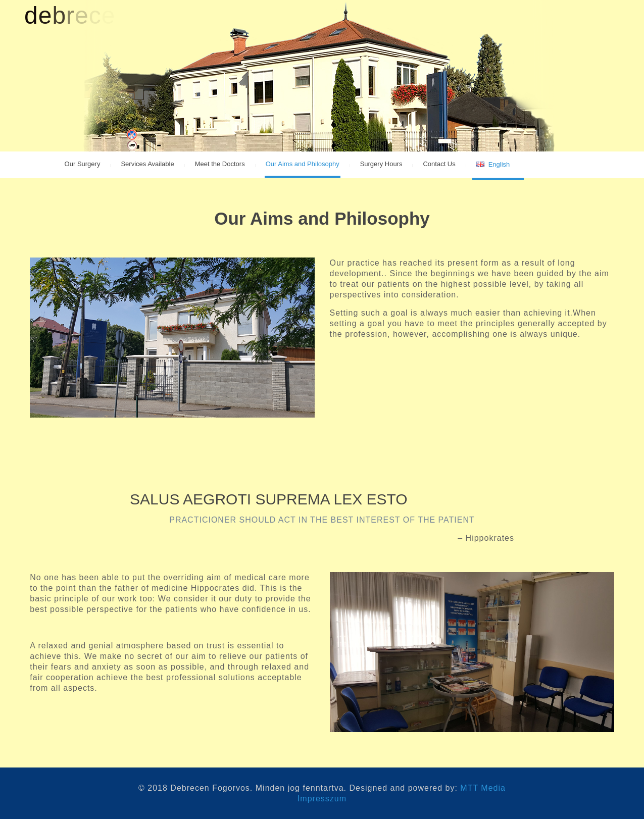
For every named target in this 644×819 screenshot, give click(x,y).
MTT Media (483, 788)
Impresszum (322, 799)
